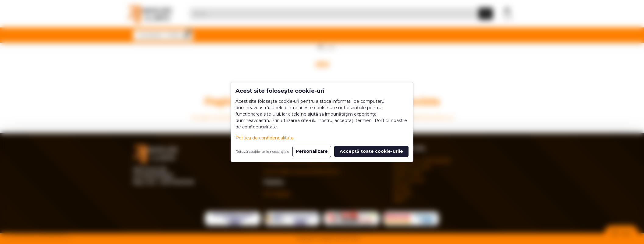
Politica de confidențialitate (265, 138)
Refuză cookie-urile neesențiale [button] (262, 151)
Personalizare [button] (312, 151)
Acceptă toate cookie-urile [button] (371, 151)
